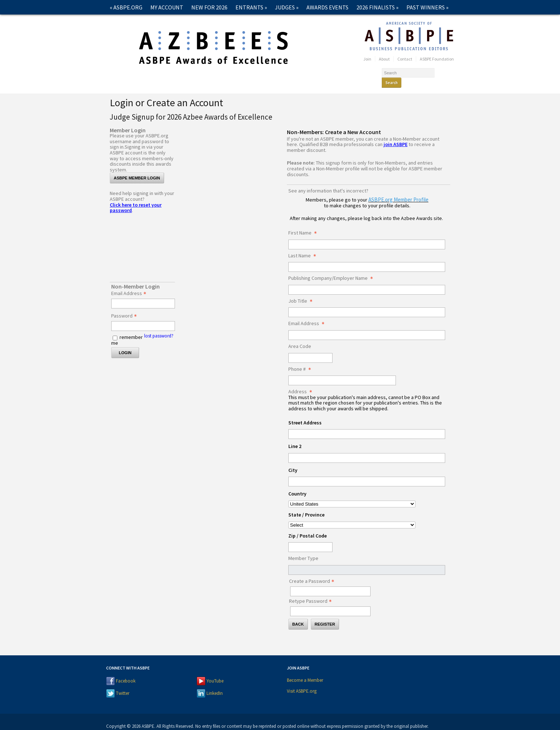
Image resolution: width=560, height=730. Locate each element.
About (384, 59)
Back (298, 615)
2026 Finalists (377, 7)
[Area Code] (310, 349)
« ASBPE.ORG (126, 7)
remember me (127, 331)
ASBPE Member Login (137, 169)
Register (325, 615)
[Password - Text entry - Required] (143, 317)
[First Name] (367, 235)
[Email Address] (367, 326)
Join (367, 59)
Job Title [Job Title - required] (302, 292)
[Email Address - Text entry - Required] (143, 294)
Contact (122, 22)
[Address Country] (352, 495)
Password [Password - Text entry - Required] (126, 307)
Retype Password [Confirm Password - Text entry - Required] (312, 592)
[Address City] (367, 472)
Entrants (251, 7)
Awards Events (327, 7)
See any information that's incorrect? (328, 181)
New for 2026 (209, 7)
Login (125, 343)
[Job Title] (367, 303)
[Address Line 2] (367, 449)
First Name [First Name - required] (305, 224)
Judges (287, 7)
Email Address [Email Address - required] (308, 314)
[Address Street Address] (367, 425)
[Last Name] (367, 258)
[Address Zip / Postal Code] (310, 538)
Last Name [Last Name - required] (304, 246)
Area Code (300, 337)
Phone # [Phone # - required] (302, 360)
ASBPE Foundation (437, 59)
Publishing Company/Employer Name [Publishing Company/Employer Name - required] (333, 269)
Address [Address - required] (302, 382)
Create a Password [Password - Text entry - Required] (314, 572)
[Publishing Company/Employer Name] (367, 280)
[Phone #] (342, 371)
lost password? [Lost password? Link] (159, 327)
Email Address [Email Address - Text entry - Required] (131, 284)
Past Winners (427, 7)
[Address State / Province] (352, 516)
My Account (167, 7)
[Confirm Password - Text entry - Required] (330, 602)
